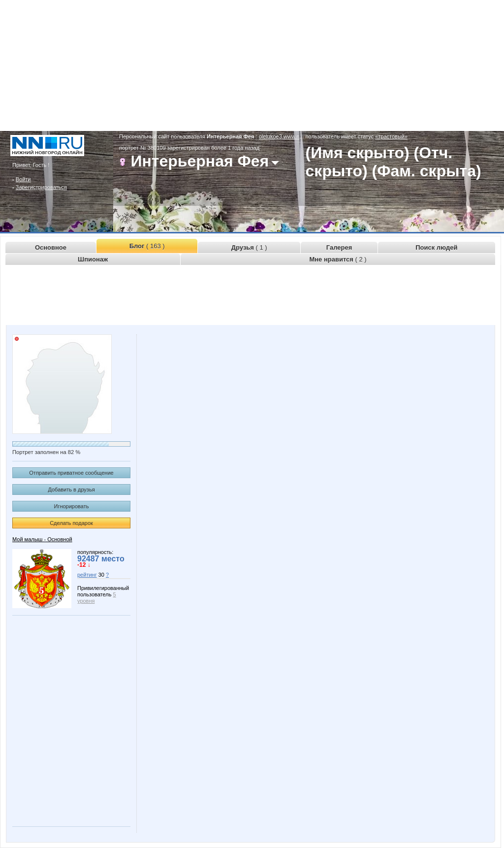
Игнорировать (72, 506)
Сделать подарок (71, 523)
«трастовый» (391, 136)
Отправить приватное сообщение (71, 473)
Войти (23, 179)
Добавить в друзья (71, 489)
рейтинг (87, 575)
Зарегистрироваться (41, 187)
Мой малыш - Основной (42, 539)
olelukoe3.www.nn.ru (284, 136)
